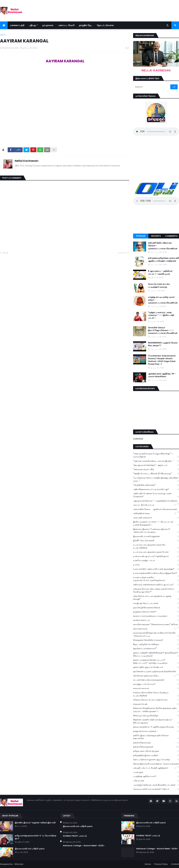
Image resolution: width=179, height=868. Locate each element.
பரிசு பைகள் (156, 781)
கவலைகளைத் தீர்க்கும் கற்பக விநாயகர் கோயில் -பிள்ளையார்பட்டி (156, 634)
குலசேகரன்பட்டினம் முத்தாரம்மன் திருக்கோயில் (156, 672)
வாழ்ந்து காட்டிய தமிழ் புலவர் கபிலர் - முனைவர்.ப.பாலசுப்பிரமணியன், (163, 300)
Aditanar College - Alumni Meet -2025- (84, 846)
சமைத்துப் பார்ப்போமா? (156, 684)
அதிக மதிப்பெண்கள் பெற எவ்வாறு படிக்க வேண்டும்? (156, 495)
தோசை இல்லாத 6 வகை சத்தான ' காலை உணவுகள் (156, 764)
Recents (156, 236)
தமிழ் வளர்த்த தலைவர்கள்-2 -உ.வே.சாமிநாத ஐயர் (35, 837)
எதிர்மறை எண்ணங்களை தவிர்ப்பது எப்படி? (156, 585)
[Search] (152, 87)
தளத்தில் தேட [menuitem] (86, 25)
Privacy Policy (161, 864)
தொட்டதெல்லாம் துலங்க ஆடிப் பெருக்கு (156, 760)
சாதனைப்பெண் (156, 704)
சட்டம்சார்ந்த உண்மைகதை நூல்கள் (156, 680)
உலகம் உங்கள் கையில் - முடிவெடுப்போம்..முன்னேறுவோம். (156, 579)
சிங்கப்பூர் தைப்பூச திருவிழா (156, 716)
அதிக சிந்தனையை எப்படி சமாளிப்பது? (156, 489)
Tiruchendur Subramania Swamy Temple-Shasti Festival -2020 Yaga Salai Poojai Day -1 (162, 360)
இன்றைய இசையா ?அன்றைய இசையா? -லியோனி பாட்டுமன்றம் (156, 531)
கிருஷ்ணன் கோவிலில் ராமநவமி (156, 640)
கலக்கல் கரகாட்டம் (156, 620)
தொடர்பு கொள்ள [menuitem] (105, 25)
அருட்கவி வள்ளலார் (156, 518)
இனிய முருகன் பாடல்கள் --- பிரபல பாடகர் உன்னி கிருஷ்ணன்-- (156, 523)
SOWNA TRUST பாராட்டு (75, 836)
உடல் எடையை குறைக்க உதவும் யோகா (156, 552)
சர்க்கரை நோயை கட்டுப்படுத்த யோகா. (156, 700)
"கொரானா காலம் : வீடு (156, 470)
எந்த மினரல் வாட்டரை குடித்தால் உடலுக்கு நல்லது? (156, 598)
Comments (171, 236)
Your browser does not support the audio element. (156, 132)
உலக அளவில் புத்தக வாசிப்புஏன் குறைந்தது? (156, 569)
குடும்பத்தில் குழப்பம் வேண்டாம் (156, 667)
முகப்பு (3, 35)
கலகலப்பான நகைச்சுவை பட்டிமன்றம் (156, 616)
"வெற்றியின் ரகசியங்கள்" (156, 485)
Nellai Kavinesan (27, 161)
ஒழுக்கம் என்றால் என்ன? (156, 612)
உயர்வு (156, 565)
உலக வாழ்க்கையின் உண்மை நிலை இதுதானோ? (156, 573)
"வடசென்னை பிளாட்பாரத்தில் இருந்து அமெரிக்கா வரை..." (156, 479)
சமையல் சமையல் (156, 688)
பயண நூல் (156, 772)
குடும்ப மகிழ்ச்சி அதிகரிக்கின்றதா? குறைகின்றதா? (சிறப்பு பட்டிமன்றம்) (156, 654)
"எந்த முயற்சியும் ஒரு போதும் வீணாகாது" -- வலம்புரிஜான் (156, 455)
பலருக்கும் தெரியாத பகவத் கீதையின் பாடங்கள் (156, 785)
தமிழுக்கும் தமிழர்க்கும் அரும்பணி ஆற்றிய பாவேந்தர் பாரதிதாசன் (163, 259)
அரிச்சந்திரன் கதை (155, 513)
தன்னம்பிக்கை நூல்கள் (156, 747)
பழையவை (123, 252)
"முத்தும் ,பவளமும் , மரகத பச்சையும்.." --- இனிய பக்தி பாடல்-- (161, 315)
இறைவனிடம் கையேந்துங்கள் (156, 536)
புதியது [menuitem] (32, 25)
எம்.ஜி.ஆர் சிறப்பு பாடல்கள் (156, 603)
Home (148, 864)
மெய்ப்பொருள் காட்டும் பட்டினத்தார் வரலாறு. (159, 286)
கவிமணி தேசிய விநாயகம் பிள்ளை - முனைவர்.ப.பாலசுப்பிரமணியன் (163, 246)
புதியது (5, 252)
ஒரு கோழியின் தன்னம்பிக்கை (156, 608)
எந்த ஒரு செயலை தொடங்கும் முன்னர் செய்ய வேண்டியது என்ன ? (156, 590)
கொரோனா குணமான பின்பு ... (154, 676)
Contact (175, 864)
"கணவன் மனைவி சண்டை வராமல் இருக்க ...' (156, 461)
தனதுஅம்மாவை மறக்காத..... (156, 731)
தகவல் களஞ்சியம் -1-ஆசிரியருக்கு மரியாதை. (156, 727)
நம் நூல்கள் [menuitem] (48, 25)
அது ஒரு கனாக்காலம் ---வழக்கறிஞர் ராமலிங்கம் (156, 501)
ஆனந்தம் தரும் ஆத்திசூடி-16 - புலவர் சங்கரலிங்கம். (162, 375)
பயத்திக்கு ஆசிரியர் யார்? (156, 776)
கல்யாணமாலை (155, 629)
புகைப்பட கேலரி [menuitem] (66, 25)
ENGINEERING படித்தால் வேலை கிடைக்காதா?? (163, 344)
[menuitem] (4, 25)
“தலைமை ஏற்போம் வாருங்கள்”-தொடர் (156, 789)
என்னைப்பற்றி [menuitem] (17, 25)
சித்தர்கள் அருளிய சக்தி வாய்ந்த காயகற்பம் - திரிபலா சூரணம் (156, 721)
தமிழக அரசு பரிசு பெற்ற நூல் (156, 751)
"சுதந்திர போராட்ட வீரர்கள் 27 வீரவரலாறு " (156, 474)
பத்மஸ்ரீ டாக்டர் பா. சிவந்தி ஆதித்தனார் (155, 768)
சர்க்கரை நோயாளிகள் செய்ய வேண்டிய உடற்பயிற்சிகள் (156, 694)
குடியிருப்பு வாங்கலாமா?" (156, 649)
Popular (141, 236)
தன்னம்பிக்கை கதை (156, 743)
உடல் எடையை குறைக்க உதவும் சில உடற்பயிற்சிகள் (156, 546)
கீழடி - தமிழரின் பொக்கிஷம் (156, 644)
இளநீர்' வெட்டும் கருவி (156, 541)
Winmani (19, 864)
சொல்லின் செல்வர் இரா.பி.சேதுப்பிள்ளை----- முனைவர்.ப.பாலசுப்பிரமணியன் (163, 330)
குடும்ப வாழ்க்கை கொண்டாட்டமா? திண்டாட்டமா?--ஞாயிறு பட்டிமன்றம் (156, 662)
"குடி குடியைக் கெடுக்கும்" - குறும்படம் (156, 465)
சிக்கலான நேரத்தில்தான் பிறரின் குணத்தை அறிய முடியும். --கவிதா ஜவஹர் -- (156, 710)
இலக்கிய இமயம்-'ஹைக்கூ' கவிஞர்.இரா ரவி (35, 823)
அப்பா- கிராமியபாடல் (155, 505)
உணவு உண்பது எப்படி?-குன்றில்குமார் (156, 556)
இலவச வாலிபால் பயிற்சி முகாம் (30, 849)
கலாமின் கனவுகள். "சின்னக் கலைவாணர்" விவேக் (156, 625)
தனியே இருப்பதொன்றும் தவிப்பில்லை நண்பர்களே (156, 737)
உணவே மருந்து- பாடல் (156, 561)
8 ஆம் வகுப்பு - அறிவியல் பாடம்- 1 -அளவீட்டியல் (160, 272)
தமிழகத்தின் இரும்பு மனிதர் (156, 755)
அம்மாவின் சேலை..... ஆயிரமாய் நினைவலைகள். (156, 510)
